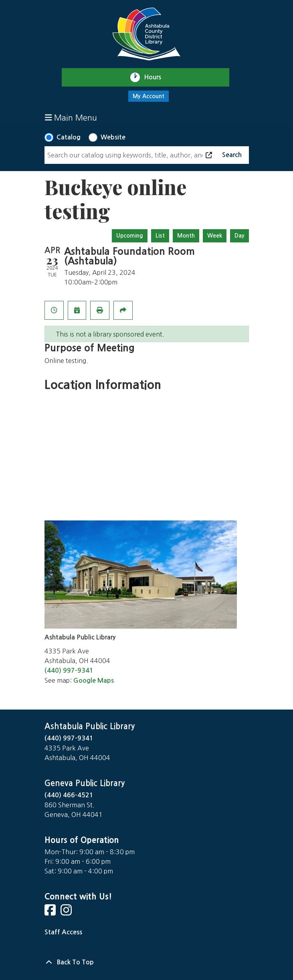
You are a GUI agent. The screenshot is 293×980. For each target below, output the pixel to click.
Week (215, 236)
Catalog (69, 137)
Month (186, 236)
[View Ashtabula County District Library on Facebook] (51, 912)
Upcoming (130, 236)
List (160, 236)
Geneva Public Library (85, 783)
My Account (149, 96)
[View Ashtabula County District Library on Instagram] (67, 912)
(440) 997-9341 (69, 670)
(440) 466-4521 (69, 795)
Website (113, 137)
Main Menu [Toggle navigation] (71, 118)
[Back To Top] (147, 962)
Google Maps (94, 681)
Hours (156, 77)
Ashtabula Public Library (90, 726)
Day (239, 236)
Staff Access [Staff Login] (63, 932)
